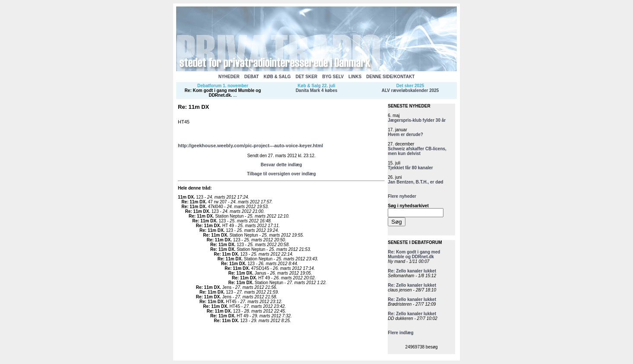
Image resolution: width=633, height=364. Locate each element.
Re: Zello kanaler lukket (412, 271)
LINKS (355, 77)
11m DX (186, 197)
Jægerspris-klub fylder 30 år (417, 120)
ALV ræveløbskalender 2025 (410, 90)
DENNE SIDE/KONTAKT (390, 77)
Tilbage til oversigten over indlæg (281, 174)
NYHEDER (229, 77)
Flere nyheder (402, 196)
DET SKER (306, 77)
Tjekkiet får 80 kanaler (410, 168)
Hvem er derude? (405, 135)
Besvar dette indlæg (282, 165)
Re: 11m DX (193, 202)
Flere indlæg (400, 333)
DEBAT (252, 77)
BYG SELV (333, 77)
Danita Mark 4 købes (317, 90)
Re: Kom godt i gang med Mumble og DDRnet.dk (223, 93)
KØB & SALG (277, 77)
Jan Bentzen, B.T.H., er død (415, 182)
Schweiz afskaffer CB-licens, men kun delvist (417, 151)
